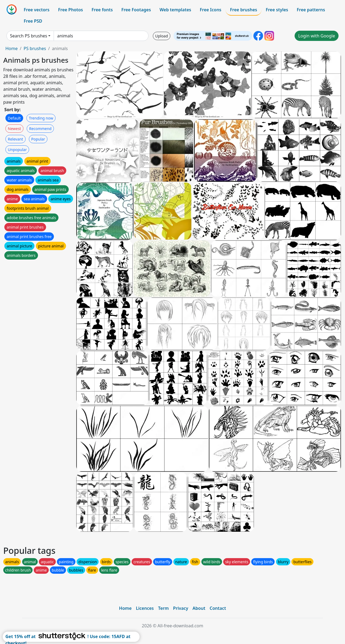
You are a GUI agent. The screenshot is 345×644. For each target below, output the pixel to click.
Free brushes (244, 10)
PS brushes (35, 48)
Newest (14, 129)
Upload (162, 36)
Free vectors (37, 10)
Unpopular (17, 150)
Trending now (41, 118)
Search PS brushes (29, 36)
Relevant (15, 139)
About (199, 608)
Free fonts (102, 10)
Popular (38, 139)
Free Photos (70, 10)
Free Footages (136, 10)
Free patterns (311, 10)
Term (163, 608)
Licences (145, 608)
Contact (218, 608)
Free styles (277, 10)
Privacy (181, 608)
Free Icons (211, 10)
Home (12, 48)
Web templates (175, 10)
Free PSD (33, 21)
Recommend (40, 129)
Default (14, 118)
